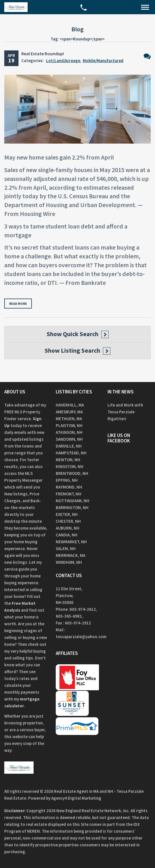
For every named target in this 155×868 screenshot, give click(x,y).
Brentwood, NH (72, 473)
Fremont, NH (69, 494)
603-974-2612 (83, 609)
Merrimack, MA (71, 555)
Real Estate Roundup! (43, 54)
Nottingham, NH (73, 501)
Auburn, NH (68, 528)
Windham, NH (69, 562)
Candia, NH (67, 535)
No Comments (147, 56)
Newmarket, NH (71, 542)
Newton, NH (68, 460)
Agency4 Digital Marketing (76, 798)
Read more (18, 304)
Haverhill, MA (70, 405)
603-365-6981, (70, 616)
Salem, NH (66, 549)
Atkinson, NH (69, 432)
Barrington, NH (72, 507)
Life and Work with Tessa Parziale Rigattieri (125, 412)
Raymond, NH (69, 487)
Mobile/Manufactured (103, 61)
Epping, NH (67, 480)
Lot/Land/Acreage (63, 61)
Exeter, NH (67, 514)
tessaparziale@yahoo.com (81, 637)
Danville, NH (69, 446)
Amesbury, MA (69, 412)
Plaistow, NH (69, 425)
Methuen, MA (69, 419)
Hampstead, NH (71, 453)
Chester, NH (68, 521)
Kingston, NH (70, 466)
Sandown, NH (69, 439)
